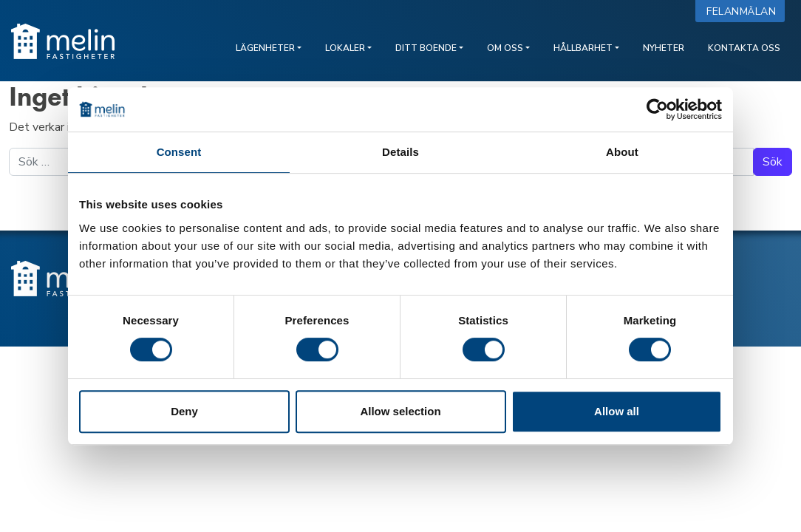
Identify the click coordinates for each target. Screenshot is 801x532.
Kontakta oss (744, 48)
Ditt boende (426, 48)
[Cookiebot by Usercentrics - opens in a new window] (657, 109)
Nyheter (664, 48)
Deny (184, 411)
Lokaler (345, 48)
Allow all (617, 411)
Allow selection (400, 411)
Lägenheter (265, 48)
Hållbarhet (583, 48)
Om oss (505, 48)
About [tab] (622, 152)
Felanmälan (744, 11)
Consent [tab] (179, 152)
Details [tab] (400, 152)
